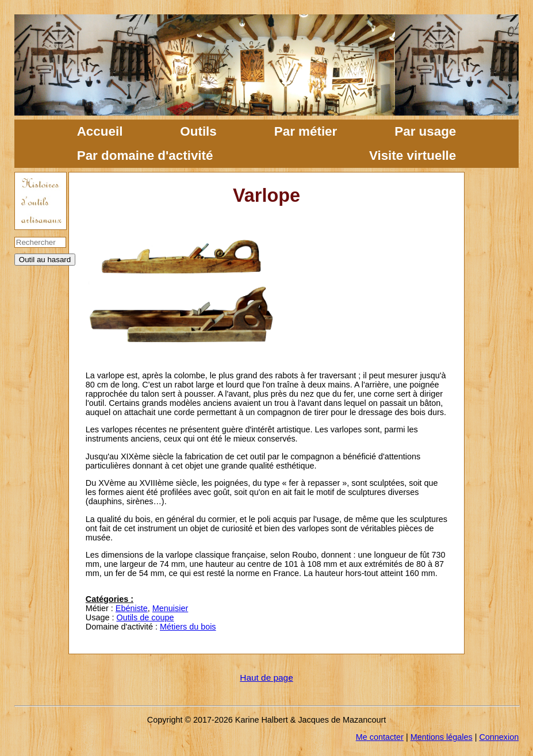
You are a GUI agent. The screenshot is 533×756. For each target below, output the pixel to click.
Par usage (425, 131)
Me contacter (380, 737)
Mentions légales (442, 737)
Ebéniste (132, 608)
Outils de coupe (145, 617)
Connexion (499, 737)
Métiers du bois (188, 627)
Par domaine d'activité (145, 156)
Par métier (306, 131)
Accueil (100, 131)
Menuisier (170, 608)
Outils (198, 131)
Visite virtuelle (413, 156)
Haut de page (266, 678)
